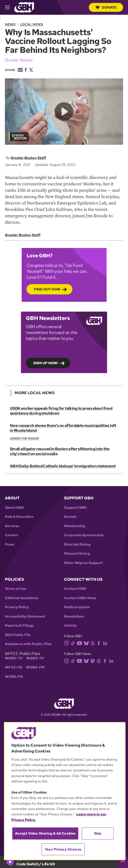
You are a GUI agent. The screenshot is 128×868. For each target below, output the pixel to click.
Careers (11, 535)
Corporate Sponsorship (84, 535)
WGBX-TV (35, 658)
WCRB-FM (14, 677)
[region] (65, 791)
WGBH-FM (35, 667)
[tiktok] (74, 643)
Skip (98, 833)
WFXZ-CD (14, 667)
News (10, 24)
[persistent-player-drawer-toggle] (123, 862)
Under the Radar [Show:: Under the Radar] (24, 438)
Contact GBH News (80, 598)
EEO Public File (18, 635)
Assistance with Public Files (28, 644)
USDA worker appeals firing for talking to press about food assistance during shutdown (61, 411)
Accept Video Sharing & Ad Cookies (45, 833)
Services (12, 526)
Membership (75, 526)
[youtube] (80, 643)
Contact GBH (75, 589)
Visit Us (70, 626)
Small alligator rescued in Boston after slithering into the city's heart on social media (60, 451)
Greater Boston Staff (28, 158)
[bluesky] (87, 643)
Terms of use (16, 589)
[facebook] (100, 643)
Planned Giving (77, 554)
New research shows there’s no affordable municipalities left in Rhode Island (63, 428)
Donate (106, 7)
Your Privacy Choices (63, 849)
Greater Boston (19, 60)
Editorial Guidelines (22, 598)
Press (10, 544)
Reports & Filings (19, 626)
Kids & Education (19, 517)
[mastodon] (94, 660)
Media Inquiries (77, 607)
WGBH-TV (14, 658)
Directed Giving (77, 544)
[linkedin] (106, 643)
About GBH (15, 508)
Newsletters (74, 616)
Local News (32, 24)
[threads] (94, 643)
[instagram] (67, 643)
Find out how (47, 289)
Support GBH (75, 508)
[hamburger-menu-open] (10, 7)
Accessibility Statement (25, 616)
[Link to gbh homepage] (24, 7)
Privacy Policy (17, 607)
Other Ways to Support (83, 563)
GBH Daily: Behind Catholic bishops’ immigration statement (63, 466)
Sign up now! (46, 363)
